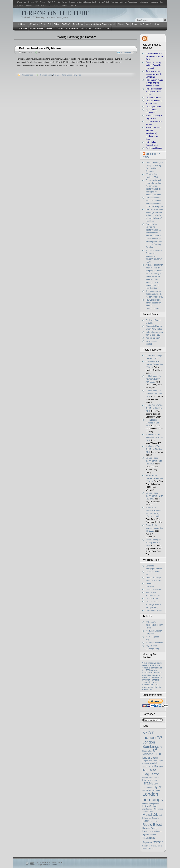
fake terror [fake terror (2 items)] (148, 767)
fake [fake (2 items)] (157, 763)
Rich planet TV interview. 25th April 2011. (154, 394)
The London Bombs (154, 610)
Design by (47, 865)
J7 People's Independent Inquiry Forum (154, 625)
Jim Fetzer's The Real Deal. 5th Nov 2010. (154, 449)
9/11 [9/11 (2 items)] (155, 754)
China (43, 2)
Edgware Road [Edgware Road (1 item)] (148, 763)
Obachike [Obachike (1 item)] (155, 818)
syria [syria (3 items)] (146, 834)
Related (20, 6)
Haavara (44, 75)
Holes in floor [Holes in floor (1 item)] (152, 780)
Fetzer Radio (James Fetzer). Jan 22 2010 (154, 364)
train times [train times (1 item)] (146, 846)
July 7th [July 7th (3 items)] (157, 787)
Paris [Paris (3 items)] (146, 821)
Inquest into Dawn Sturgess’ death (83, 2)
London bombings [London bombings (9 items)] (153, 797)
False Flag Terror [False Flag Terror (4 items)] (151, 772)
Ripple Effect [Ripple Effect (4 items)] (152, 825)
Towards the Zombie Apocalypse (124, 2)
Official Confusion (153, 590)
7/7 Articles (144, 2)
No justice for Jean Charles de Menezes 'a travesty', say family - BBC (154, 256)
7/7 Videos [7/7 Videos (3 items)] (150, 752)
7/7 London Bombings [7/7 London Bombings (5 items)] (152, 742)
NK (39, 52)
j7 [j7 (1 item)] (153, 784)
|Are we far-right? (153, 338)
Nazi (80, 75)
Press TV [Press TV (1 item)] (153, 821)
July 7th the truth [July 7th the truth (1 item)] (149, 790)
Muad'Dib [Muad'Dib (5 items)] (150, 815)
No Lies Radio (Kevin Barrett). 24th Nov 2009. (154, 496)
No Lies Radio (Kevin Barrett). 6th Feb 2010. (154, 461)
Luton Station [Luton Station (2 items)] (150, 806)
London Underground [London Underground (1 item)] (151, 804)
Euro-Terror (62, 2)
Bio (50, 6)
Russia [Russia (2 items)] (146, 828)
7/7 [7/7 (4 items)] (145, 733)
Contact (64, 6)
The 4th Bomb (152, 599)
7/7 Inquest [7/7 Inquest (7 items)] (149, 735)
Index (56, 6)
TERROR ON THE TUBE (55, 13)
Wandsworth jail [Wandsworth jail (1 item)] (157, 846)
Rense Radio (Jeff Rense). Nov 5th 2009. (153, 543)
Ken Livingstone (59, 75)
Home (23, 24)
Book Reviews (41, 6)
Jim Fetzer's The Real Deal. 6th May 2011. (154, 408)
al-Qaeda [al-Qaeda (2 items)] (153, 758)
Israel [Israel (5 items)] (147, 783)
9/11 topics (22, 2)
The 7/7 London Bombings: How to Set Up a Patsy (153, 605)
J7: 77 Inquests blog (154, 643)
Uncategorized (27, 75)
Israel (50, 75)
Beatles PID (33, 2)
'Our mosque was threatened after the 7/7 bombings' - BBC (155, 294)
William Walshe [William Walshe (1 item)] (148, 848)
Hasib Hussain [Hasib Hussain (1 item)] (148, 778)
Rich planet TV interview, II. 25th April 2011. (153, 379)
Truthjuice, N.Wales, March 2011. (153, 423)
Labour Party (72, 75)
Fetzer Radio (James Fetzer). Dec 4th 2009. (154, 528)
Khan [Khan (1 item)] (158, 790)
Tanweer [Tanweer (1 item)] (153, 835)
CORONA (51, 2)
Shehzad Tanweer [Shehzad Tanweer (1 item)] (156, 831)
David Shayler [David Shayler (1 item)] (158, 761)
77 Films (29, 6)
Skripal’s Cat (104, 2)
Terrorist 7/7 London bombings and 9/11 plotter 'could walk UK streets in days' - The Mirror (154, 215)
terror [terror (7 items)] (158, 842)
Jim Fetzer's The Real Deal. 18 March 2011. (154, 437)
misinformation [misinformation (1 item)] (148, 809)
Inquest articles (157, 2)
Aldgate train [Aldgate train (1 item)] (147, 761)
